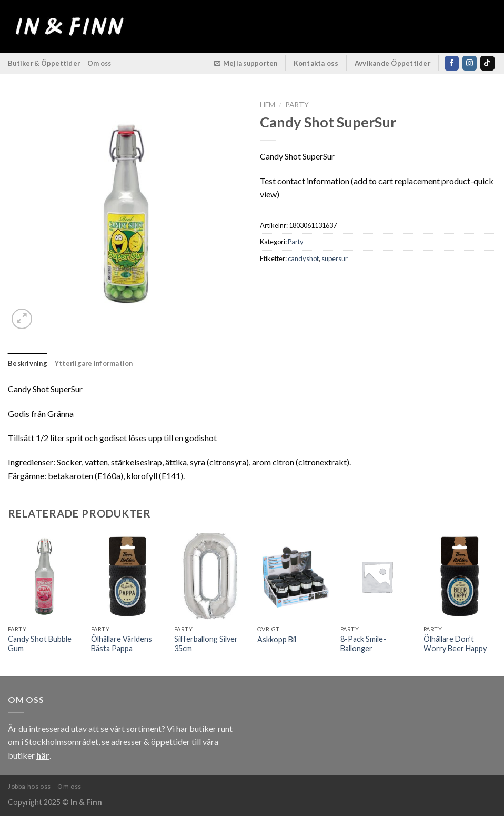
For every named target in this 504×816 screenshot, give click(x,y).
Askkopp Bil (277, 639)
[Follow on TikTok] (487, 63)
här (43, 755)
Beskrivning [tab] (28, 363)
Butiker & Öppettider (44, 63)
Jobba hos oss (29, 786)
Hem (268, 105)
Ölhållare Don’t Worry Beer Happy (455, 644)
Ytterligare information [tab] (94, 363)
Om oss (99, 63)
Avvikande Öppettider (393, 63)
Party (297, 105)
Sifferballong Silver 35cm (206, 644)
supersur (335, 258)
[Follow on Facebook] (452, 63)
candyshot (303, 258)
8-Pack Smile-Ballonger (363, 644)
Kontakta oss (316, 63)
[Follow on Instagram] (470, 63)
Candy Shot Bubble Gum (40, 644)
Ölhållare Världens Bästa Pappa (122, 644)
